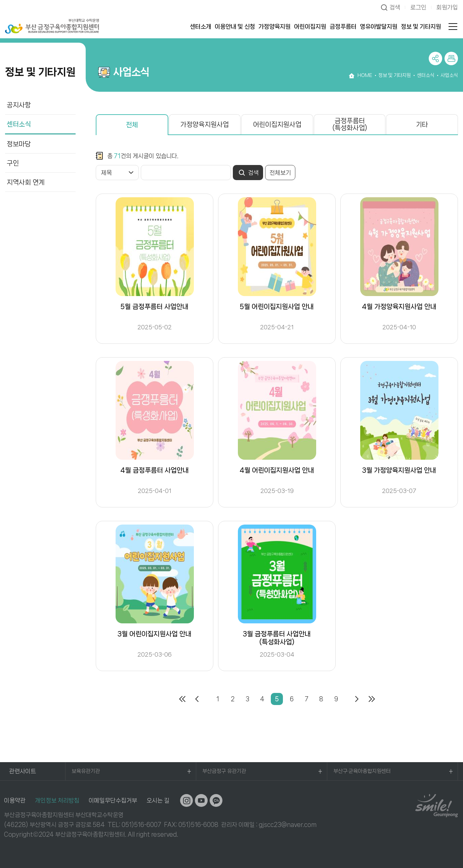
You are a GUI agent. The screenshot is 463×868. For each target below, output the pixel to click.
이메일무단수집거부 (113, 800)
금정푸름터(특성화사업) (350, 124)
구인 (13, 163)
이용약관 (15, 800)
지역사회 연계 (26, 182)
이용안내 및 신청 (235, 27)
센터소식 (19, 124)
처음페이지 (182, 699)
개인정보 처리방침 (57, 800)
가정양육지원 (275, 27)
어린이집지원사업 (277, 125)
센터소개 (201, 27)
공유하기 (435, 58)
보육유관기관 (86, 771)
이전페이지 (197, 699)
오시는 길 (158, 800)
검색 (395, 7)
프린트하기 (451, 58)
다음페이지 (357, 699)
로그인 (418, 7)
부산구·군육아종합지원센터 (362, 771)
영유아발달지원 (379, 27)
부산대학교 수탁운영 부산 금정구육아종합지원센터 (52, 26)
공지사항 (19, 105)
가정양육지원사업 (205, 125)
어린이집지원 (310, 27)
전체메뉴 (453, 27)
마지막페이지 (372, 699)
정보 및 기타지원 (421, 27)
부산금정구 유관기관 (224, 771)
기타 (422, 125)
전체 (132, 125)
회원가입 (447, 7)
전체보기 (280, 173)
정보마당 (19, 144)
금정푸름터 (343, 27)
